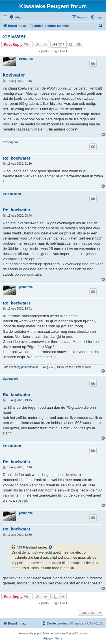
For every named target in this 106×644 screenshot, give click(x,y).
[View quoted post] (51, 547)
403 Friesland (27, 547)
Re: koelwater (17, 158)
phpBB (38, 633)
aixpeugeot (10, 142)
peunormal (26, 59)
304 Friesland (12, 194)
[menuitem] (15, 17)
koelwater (14, 36)
